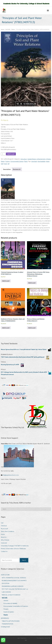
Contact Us (4, 551)
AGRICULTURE (5, 575)
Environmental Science (17, 161)
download (34, 161)
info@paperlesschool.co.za (11, 475)
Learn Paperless (22, 638)
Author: (3, 132)
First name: (4, 134)
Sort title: (3, 127)
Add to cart (11, 154)
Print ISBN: (4, 150)
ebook (48, 161)
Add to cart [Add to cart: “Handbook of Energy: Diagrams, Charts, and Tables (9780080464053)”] (6, 328)
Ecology (8, 161)
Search (24, 560)
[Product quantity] (3, 154)
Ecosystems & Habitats (10, 603)
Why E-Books (5, 540)
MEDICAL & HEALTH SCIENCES (11, 595)
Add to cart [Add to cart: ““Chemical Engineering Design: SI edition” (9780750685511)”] (6, 281)
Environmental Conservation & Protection (16, 606)
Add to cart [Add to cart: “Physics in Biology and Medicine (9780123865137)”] (32, 328)
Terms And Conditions (8, 532)
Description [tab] (7, 169)
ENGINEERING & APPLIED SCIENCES (13, 586)
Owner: (3, 141)
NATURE (8, 29)
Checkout (4, 526)
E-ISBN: (3, 147)
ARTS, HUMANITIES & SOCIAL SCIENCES (14, 578)
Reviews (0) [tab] (17, 169)
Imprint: (3, 138)
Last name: (4, 136)
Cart (2, 523)
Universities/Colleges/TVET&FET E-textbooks (15, 546)
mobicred (4, 543)
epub (5, 164)
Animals (6, 601)
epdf (2, 164)
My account (4, 529)
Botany (3, 161)
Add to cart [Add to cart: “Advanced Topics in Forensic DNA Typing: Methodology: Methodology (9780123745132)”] (32, 283)
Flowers (6, 609)
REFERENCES (5, 618)
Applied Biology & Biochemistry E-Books (39, 159)
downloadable (42, 161)
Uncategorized (5, 627)
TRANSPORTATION (8, 624)
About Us (4, 537)
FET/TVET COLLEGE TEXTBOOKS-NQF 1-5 (15, 589)
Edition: (3, 143)
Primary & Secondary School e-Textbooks (13, 549)
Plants (13, 29)
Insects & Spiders (9, 612)
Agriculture (24, 159)
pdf (8, 164)
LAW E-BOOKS (6, 592)
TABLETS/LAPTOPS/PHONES (11, 621)
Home (3, 29)
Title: (2, 125)
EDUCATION (6, 583)
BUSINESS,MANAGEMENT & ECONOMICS (14, 581)
